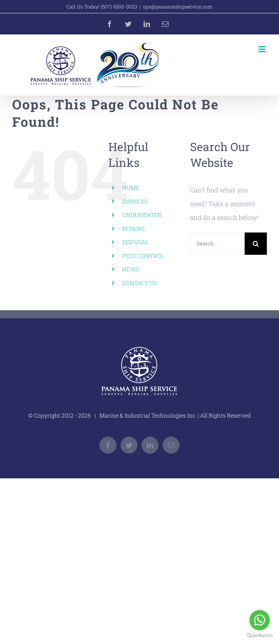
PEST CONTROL (143, 256)
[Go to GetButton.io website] (260, 636)
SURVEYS (135, 202)
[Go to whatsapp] (260, 620)
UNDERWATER (142, 215)
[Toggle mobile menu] (263, 49)
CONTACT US (139, 283)
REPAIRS (133, 229)
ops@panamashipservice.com (178, 6)
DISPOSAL (135, 242)
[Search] (256, 244)
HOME (131, 188)
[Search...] (217, 244)
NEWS (131, 269)
